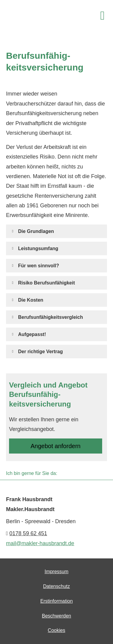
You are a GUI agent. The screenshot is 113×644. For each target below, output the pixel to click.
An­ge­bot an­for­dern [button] (56, 446)
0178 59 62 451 (28, 533)
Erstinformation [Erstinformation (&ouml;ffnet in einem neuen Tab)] (57, 601)
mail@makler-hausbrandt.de (40, 543)
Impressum (56, 572)
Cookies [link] (57, 630)
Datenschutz (56, 586)
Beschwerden (56, 616)
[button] (36, 231)
